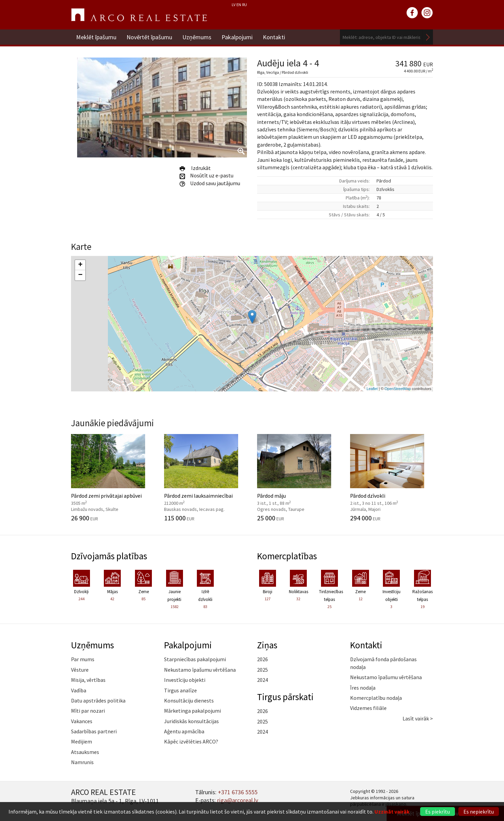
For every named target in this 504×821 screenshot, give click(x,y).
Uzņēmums (197, 37)
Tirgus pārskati (285, 697)
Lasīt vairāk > (418, 718)
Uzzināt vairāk (392, 812)
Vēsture (80, 670)
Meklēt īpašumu (96, 37)
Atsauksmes (85, 752)
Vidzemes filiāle (368, 708)
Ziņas (267, 645)
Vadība (79, 690)
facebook (412, 13)
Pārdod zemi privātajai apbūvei (112, 478)
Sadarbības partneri (94, 731)
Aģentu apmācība (184, 731)
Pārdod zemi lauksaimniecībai (205, 478)
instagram (427, 13)
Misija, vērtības (88, 680)
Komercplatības (287, 556)
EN (239, 5)
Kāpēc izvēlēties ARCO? (191, 741)
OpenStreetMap (398, 389)
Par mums (83, 659)
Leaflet (372, 389)
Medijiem (82, 741)
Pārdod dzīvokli (392, 478)
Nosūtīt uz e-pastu (207, 175)
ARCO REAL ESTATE (139, 15)
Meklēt (428, 37)
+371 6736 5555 (238, 792)
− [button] (80, 275)
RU (245, 5)
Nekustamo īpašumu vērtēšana (200, 670)
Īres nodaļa (363, 688)
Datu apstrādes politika (98, 700)
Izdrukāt (195, 168)
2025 (262, 670)
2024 (262, 680)
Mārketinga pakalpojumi (192, 711)
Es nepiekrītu (479, 812)
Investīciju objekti (185, 680)
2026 (262, 659)
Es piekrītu (438, 812)
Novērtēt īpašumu (149, 37)
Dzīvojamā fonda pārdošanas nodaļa (383, 663)
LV (234, 5)
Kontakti (274, 37)
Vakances (82, 721)
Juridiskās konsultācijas (191, 721)
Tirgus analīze (180, 690)
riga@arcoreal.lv (238, 800)
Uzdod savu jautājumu (210, 183)
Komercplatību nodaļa (376, 698)
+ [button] (80, 265)
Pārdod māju (299, 478)
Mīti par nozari (88, 711)
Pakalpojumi (237, 37)
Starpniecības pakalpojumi (195, 659)
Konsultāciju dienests (189, 700)
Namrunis (82, 762)
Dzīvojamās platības (109, 556)
